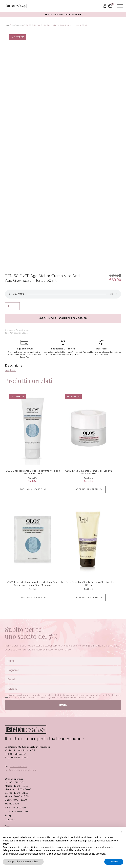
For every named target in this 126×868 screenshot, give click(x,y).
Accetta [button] (114, 862)
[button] (122, 832)
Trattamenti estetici (17, 812)
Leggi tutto (10, 370)
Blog (8, 816)
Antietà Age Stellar (19, 333)
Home (7, 25)
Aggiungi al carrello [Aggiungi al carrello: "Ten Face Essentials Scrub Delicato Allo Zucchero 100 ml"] (89, 597)
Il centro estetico (15, 808)
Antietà (20, 25)
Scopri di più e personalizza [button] (23, 862)
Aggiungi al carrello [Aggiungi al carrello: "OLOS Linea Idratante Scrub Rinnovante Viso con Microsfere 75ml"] (33, 489)
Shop (8, 826)
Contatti (10, 820)
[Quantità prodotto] (12, 306)
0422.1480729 (18, 767)
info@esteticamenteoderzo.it (21, 770)
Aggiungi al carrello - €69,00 (63, 318)
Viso (13, 25)
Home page (12, 804)
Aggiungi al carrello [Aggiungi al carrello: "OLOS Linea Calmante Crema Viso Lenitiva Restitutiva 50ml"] (89, 489)
